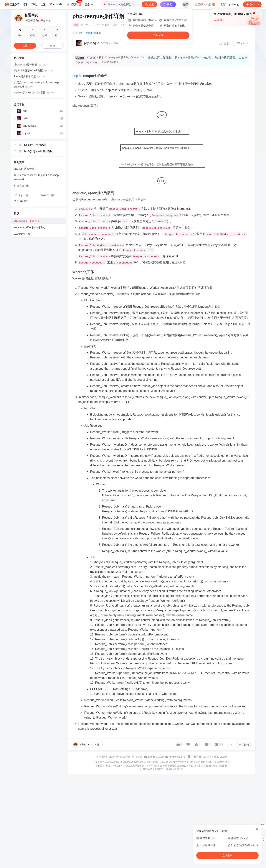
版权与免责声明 (185, 766)
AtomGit (56, 4)
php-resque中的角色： (27, 221)
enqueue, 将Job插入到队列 (30, 227)
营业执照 (223, 766)
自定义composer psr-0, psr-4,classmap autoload (36, 84)
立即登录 (158, 35)
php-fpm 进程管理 (24, 169)
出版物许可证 (211, 766)
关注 (97, 745)
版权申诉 (199, 766)
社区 (43, 4)
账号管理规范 (170, 766)
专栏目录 (244, 745)
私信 (52, 46)
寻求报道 (137, 757)
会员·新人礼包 (205, 4)
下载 (34, 4)
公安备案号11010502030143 (107, 762)
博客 (25, 4)
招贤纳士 (113, 757)
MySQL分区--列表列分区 (39, 151)
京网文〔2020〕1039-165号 (158, 762)
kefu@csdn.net (178, 757)
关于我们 (102, 757)
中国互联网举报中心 (134, 766)
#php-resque (94, 33)
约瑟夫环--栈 (21, 186)
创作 (252, 4)
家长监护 (100, 766)
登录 (186, 4)
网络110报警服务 (114, 766)
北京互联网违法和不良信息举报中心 (212, 762)
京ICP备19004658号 (133, 762)
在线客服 (196, 757)
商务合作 (125, 757)
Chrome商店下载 (153, 766)
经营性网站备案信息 (183, 762)
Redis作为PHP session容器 (34, 93)
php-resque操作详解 (31, 65)
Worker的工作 (22, 234)
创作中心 (234, 4)
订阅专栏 (240, 43)
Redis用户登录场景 (30, 76)
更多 (89, 4)
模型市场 (74, 3)
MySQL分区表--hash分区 (34, 70)
